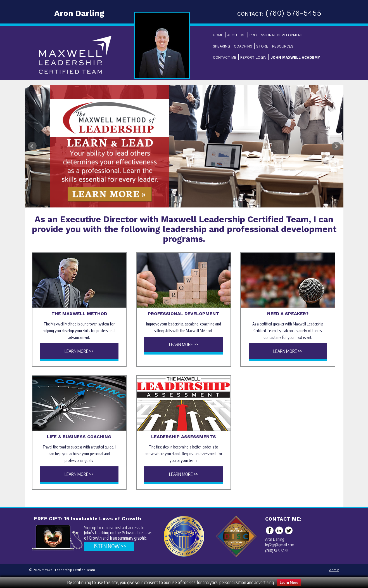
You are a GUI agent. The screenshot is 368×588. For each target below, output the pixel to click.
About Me (236, 35)
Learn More (289, 582)
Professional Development (276, 35)
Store (262, 46)
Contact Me (225, 57)
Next (336, 146)
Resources (283, 46)
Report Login (253, 57)
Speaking (221, 46)
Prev (32, 146)
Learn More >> (79, 351)
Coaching (243, 46)
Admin (334, 570)
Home (218, 35)
